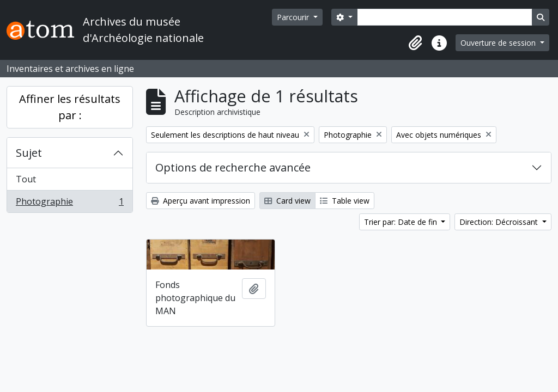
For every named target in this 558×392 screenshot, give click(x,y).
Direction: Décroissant (500, 222)
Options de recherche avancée (233, 167)
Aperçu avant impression (201, 201)
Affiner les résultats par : (70, 107)
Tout (26, 179)
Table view (345, 201)
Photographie (69, 204)
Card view (287, 201)
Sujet (29, 153)
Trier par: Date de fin (402, 222)
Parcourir (294, 17)
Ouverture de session (499, 43)
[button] (415, 43)
